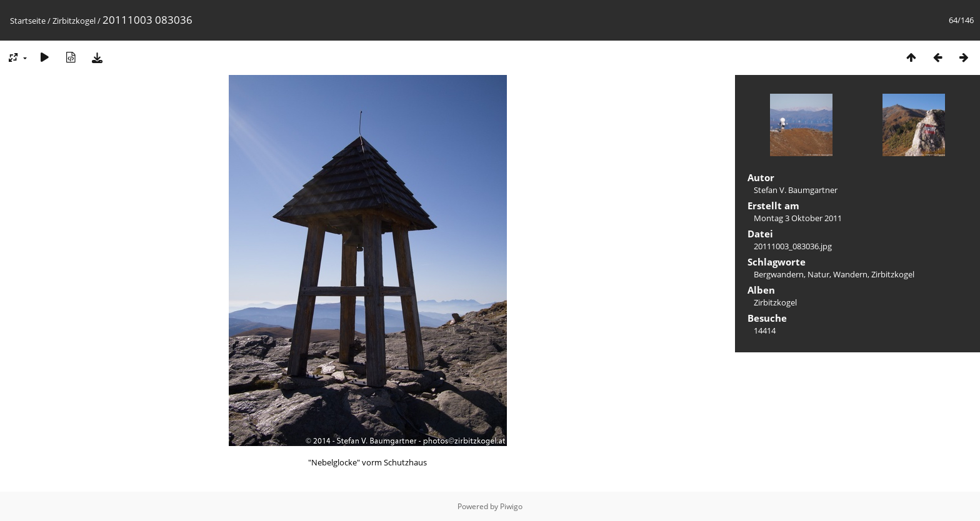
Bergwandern (779, 274)
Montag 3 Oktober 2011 (798, 218)
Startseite (28, 21)
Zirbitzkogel (74, 21)
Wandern (850, 274)
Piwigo (511, 506)
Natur (818, 274)
